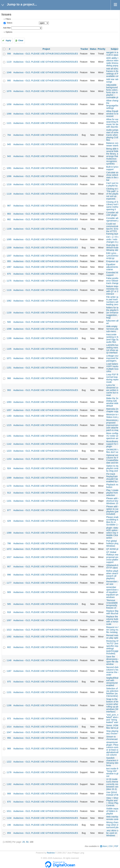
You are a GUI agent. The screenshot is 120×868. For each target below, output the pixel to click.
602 (9, 647)
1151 (9, 368)
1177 (9, 583)
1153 (9, 459)
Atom (105, 846)
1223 (9, 451)
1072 (9, 549)
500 (9, 322)
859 (9, 833)
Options (9, 32)
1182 (9, 784)
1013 (9, 630)
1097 (9, 620)
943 (9, 156)
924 (9, 468)
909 (9, 592)
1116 (9, 290)
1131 (9, 692)
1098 (9, 329)
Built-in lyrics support (112, 168)
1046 (9, 72)
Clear (21, 40)
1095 (9, 239)
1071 (9, 358)
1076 (9, 91)
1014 (9, 727)
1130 (9, 313)
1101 (9, 501)
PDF (116, 846)
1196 (9, 705)
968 (9, 378)
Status (9, 23)
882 (9, 219)
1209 (9, 248)
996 (9, 575)
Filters (8, 19)
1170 (9, 486)
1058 (9, 104)
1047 (9, 732)
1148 (9, 660)
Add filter (7, 28)
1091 (9, 168)
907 (9, 567)
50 (27, 842)
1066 (9, 114)
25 (24, 842)
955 (9, 261)
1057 (9, 410)
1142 (9, 444)
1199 (9, 338)
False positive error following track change (113, 281)
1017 (9, 557)
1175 (9, 281)
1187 (9, 671)
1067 (9, 267)
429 (9, 521)
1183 (9, 416)
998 (9, 54)
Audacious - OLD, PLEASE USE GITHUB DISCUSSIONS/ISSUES (46, 54)
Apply (8, 40)
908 (9, 794)
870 (9, 802)
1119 (9, 62)
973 (9, 719)
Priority (101, 49)
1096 (9, 176)
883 (9, 214)
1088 (9, 533)
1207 (9, 256)
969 (9, 749)
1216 (9, 184)
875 (9, 274)
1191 (9, 436)
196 (9, 825)
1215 (9, 425)
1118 (9, 194)
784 (9, 135)
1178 (9, 772)
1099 (9, 478)
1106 (9, 229)
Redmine (51, 853)
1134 (9, 818)
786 (9, 543)
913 (9, 493)
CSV (111, 846)
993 (9, 390)
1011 (9, 811)
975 (9, 682)
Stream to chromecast (112, 738)
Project (46, 49)
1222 (9, 762)
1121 (9, 123)
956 (9, 738)
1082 (9, 301)
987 (9, 206)
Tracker (84, 49)
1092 (9, 637)
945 (9, 144)
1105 (9, 349)
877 (9, 510)
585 (9, 604)
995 (9, 81)
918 (9, 612)
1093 (9, 402)
